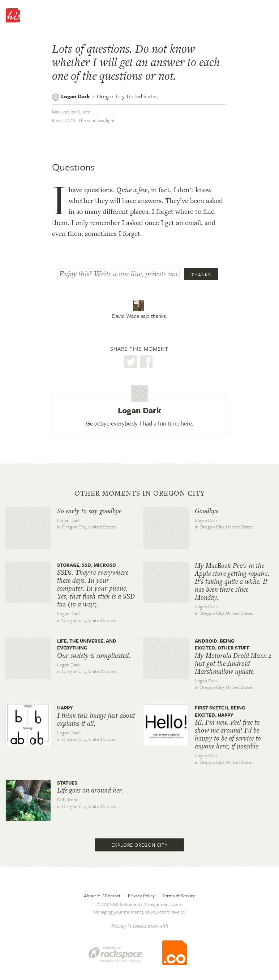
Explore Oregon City (139, 845)
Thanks (201, 275)
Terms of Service (179, 895)
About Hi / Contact (102, 895)
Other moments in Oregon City (140, 493)
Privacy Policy (141, 895)
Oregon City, (127, 96)
